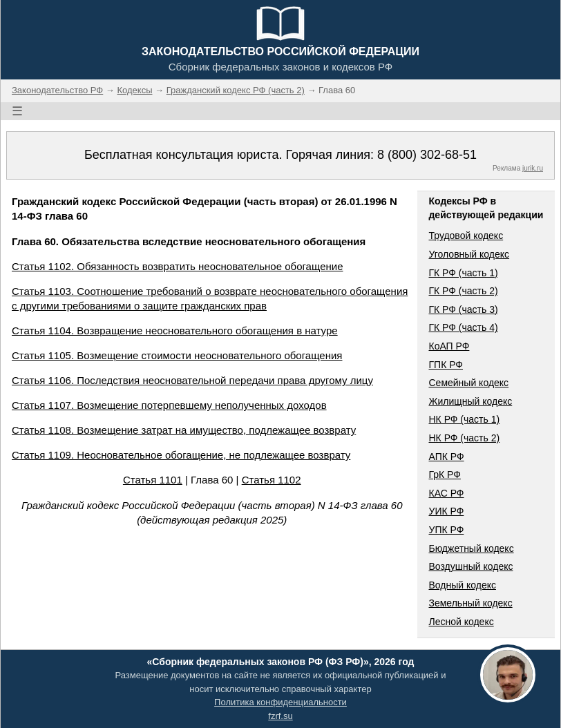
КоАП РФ (449, 346)
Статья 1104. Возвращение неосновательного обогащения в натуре (175, 331)
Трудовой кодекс (466, 236)
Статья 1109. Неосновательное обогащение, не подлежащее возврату (181, 455)
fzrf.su (280, 716)
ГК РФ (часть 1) (463, 273)
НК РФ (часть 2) (464, 438)
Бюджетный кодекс (471, 548)
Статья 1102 (272, 480)
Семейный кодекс (468, 383)
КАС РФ (446, 493)
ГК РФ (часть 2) (463, 291)
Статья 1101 (153, 480)
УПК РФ (446, 530)
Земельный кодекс (470, 603)
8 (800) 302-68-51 (427, 155)
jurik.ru (533, 168)
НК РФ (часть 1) (464, 419)
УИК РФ (446, 511)
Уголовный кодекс (469, 254)
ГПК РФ (446, 365)
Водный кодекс (462, 585)
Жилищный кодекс (470, 401)
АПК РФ (446, 457)
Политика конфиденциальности (280, 702)
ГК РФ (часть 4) (463, 327)
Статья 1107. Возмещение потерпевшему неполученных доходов (169, 405)
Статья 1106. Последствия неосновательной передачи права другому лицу (192, 380)
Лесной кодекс (461, 622)
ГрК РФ (444, 475)
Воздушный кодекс (470, 566)
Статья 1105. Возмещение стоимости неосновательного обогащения (177, 355)
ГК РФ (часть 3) (463, 309)
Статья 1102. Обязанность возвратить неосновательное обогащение (177, 266)
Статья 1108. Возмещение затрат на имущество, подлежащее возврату (184, 430)
